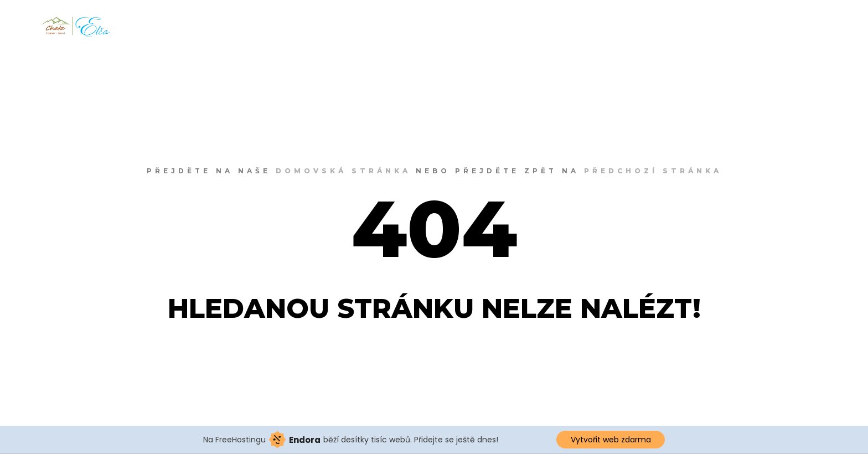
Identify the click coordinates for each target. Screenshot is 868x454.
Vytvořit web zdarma (611, 440)
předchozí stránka (653, 171)
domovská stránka (343, 171)
